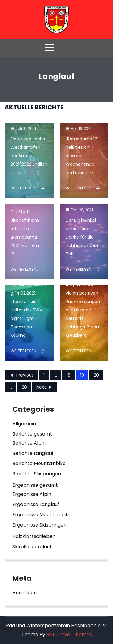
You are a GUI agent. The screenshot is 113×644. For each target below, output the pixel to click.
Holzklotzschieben (34, 536)
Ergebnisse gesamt (35, 485)
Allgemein (24, 424)
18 (69, 375)
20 (96, 375)
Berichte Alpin (29, 443)
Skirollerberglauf (32, 547)
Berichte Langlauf (33, 453)
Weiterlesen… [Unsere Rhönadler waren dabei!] (83, 188)
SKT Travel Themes (69, 635)
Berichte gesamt (32, 434)
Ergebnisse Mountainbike (42, 515)
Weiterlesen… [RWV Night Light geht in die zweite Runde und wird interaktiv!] (83, 351)
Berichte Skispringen (37, 474)
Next (45, 387)
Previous (22, 375)
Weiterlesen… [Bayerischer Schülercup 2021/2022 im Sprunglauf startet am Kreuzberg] (28, 188)
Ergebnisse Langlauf (36, 504)
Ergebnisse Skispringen (39, 525)
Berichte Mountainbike (39, 463)
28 (24, 387)
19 (82, 375)
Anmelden (25, 593)
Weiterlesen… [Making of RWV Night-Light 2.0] (83, 269)
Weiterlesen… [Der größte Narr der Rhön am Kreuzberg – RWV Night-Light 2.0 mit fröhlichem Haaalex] (28, 351)
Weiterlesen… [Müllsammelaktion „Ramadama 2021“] (28, 269)
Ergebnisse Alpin (32, 494)
